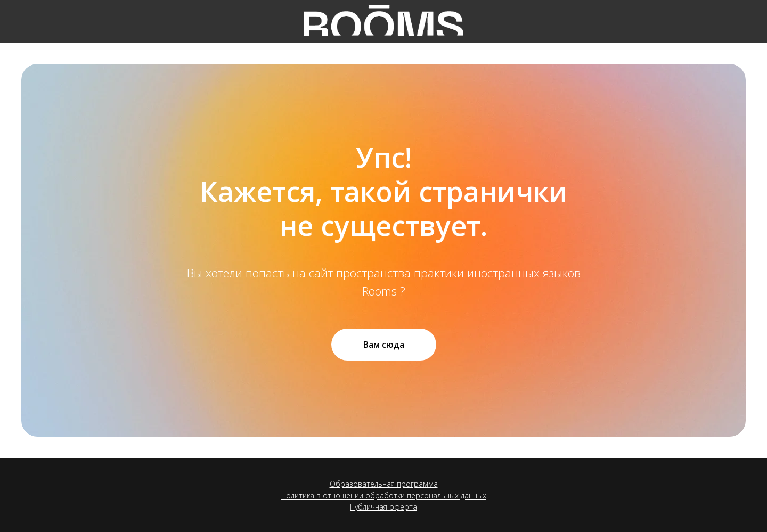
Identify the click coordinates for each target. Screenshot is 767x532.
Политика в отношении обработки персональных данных (384, 496)
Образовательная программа (384, 484)
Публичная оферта (383, 507)
